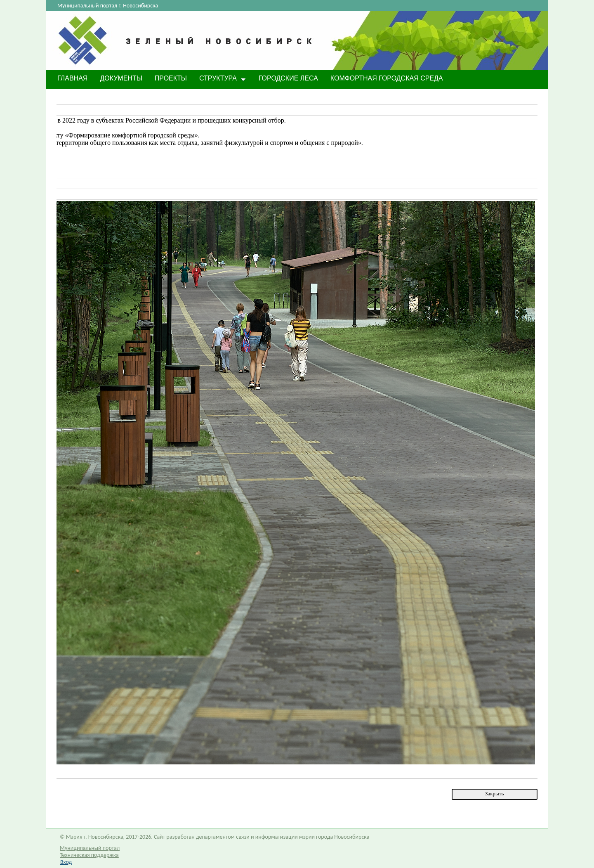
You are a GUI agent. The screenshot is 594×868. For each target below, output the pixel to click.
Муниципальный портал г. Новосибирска (108, 6)
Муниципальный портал (90, 848)
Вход (66, 862)
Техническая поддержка (89, 855)
